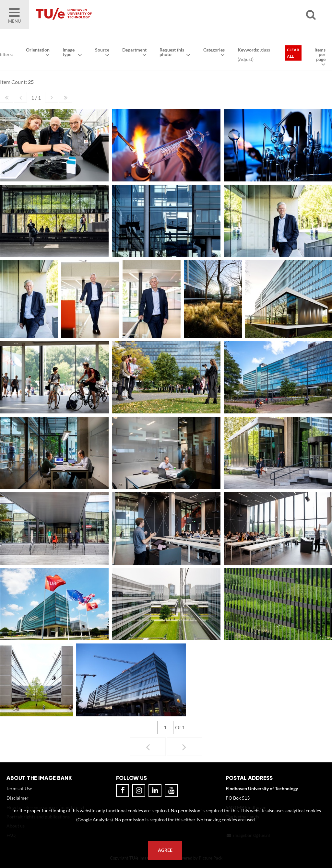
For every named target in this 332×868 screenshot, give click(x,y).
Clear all (293, 53)
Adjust (246, 59)
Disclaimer (18, 798)
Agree (165, 850)
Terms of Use (19, 788)
